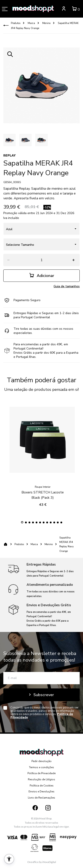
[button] (22, 522)
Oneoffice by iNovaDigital (42, 862)
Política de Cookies (42, 786)
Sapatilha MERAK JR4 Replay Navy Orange (67, 544)
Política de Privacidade (41, 773)
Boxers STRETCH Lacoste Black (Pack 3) (43, 492)
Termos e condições (41, 767)
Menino (46, 23)
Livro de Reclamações (41, 798)
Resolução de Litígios (41, 779)
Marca (31, 23)
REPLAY (9, 156)
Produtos (16, 23)
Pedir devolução (41, 761)
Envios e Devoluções (41, 792)
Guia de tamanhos (67, 286)
